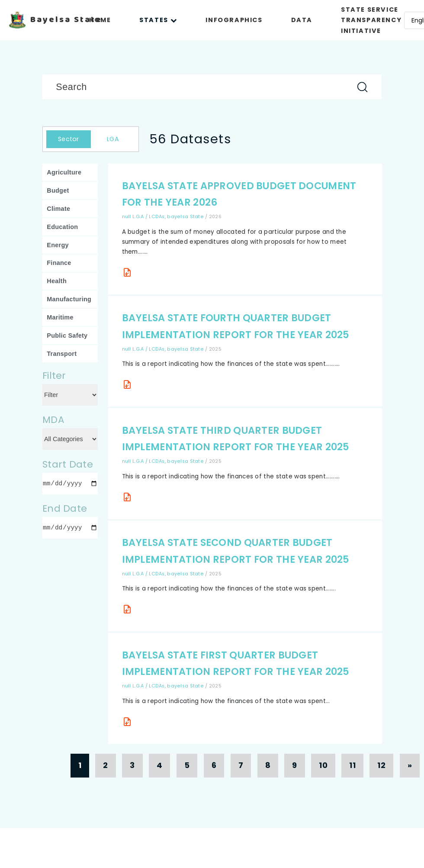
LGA (113, 139)
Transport (62, 354)
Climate (58, 209)
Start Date (68, 464)
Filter (54, 376)
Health (57, 281)
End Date (65, 508)
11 (352, 765)
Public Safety (67, 336)
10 (323, 765)
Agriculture (64, 172)
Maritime (60, 317)
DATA (302, 20)
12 (381, 765)
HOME (100, 20)
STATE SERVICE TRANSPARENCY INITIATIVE (371, 20)
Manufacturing (69, 299)
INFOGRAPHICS (234, 20)
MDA (53, 420)
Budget (58, 190)
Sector (69, 139)
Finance (59, 263)
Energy (58, 245)
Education (62, 227)
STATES (158, 20)
